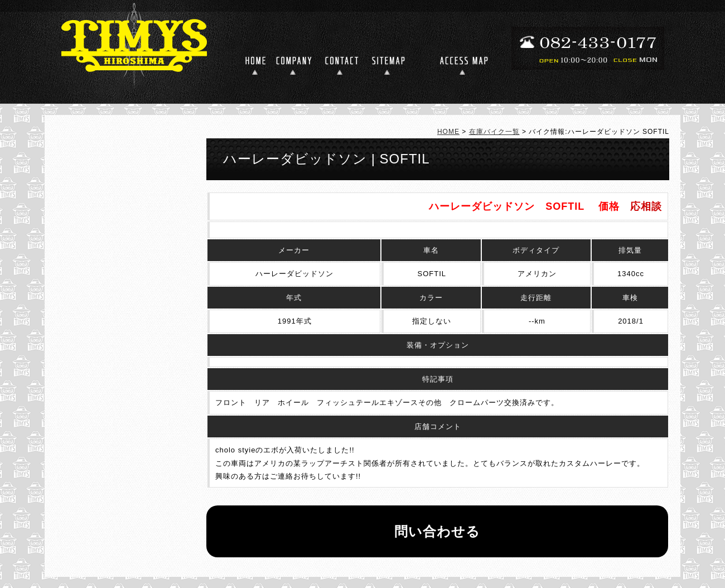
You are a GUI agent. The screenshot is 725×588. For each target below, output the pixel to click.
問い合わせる (437, 531)
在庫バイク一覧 (494, 132)
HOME (448, 132)
